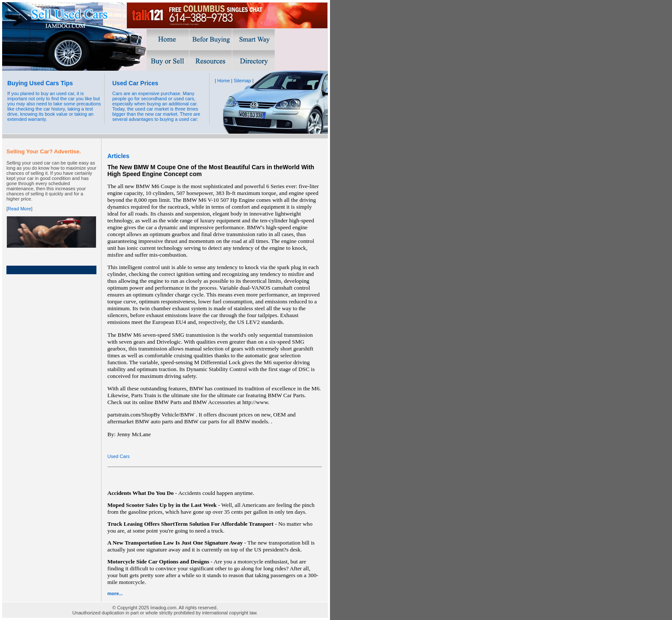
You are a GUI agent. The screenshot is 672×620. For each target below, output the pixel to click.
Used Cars (119, 456)
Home (223, 81)
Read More (19, 209)
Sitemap (242, 81)
